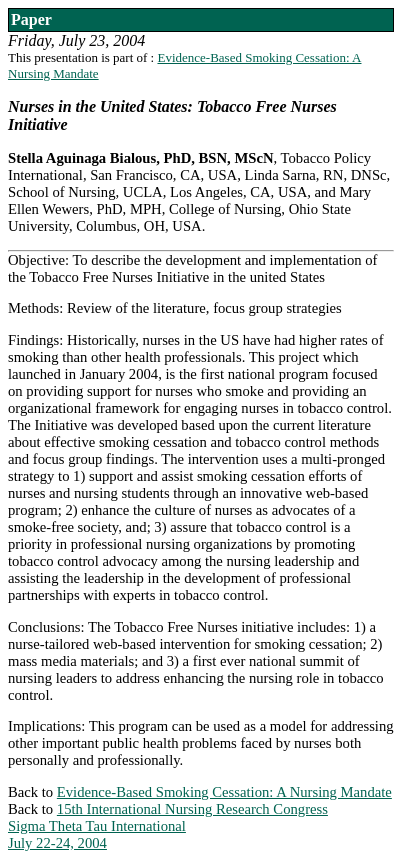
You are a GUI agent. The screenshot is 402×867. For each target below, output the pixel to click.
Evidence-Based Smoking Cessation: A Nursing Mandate (224, 792)
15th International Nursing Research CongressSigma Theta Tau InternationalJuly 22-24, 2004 (168, 826)
